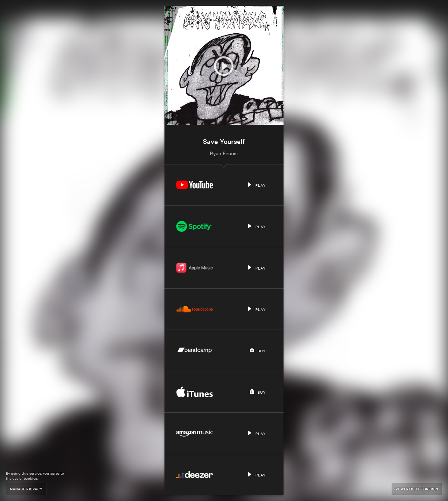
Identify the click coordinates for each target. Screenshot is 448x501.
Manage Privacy (26, 489)
